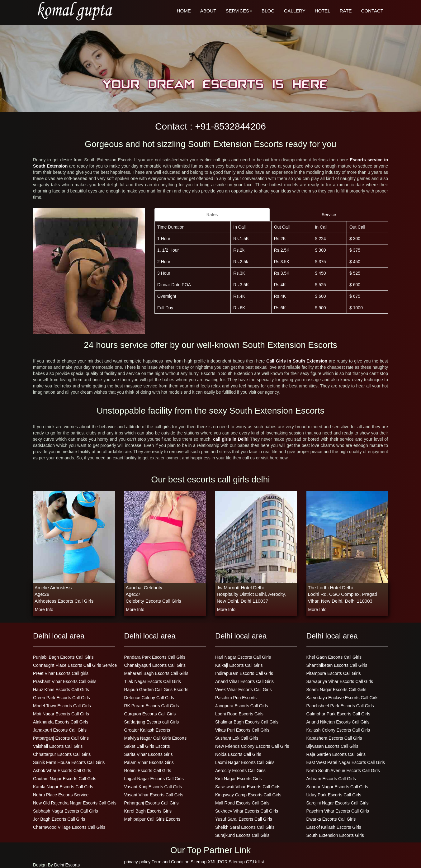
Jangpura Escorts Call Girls (242, 706)
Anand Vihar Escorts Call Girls (244, 681)
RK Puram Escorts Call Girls (152, 706)
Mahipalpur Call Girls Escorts (152, 819)
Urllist (259, 862)
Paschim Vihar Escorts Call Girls (338, 811)
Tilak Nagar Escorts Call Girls (153, 681)
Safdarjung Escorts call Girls (152, 722)
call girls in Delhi (232, 439)
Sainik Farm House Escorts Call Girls (69, 762)
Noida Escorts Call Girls (238, 754)
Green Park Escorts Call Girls (61, 698)
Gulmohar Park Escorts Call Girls (338, 714)
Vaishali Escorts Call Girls (58, 746)
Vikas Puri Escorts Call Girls (242, 730)
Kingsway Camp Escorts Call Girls (248, 795)
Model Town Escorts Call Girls (62, 706)
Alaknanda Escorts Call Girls (61, 722)
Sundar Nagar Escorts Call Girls (337, 787)
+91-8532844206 (230, 126)
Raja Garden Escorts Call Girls (336, 754)
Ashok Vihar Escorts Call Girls (62, 771)
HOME (184, 11)
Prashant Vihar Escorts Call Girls (65, 681)
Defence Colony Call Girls (149, 698)
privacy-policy (137, 862)
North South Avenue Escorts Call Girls (343, 771)
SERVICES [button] (239, 11)
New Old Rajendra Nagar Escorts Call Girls (75, 803)
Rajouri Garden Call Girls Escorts (156, 690)
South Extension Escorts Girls (335, 835)
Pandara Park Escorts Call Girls (155, 657)
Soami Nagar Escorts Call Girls (336, 690)
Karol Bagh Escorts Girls (148, 811)
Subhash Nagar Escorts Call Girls (66, 811)
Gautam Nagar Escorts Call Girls (65, 779)
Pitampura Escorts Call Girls (334, 673)
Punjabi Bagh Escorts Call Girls (63, 657)
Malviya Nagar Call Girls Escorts (156, 738)
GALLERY (295, 11)
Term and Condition (170, 862)
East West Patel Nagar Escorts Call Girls (346, 762)
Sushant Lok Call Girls (237, 738)
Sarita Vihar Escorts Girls (149, 754)
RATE (346, 11)
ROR (223, 862)
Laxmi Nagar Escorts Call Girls (245, 762)
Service (329, 215)
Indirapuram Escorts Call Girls (244, 673)
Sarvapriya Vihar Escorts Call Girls (340, 681)
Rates (212, 215)
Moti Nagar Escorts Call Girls (61, 714)
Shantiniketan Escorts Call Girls (337, 665)
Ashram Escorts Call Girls (331, 779)
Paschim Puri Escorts (236, 698)
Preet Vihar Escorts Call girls (61, 673)
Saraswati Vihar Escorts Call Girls (248, 787)
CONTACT (372, 11)
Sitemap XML (204, 862)
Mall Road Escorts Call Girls (242, 803)
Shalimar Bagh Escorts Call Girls (247, 722)
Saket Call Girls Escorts (147, 746)
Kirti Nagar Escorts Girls (238, 779)
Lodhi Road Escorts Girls (239, 714)
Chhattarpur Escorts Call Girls (62, 754)
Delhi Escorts (67, 865)
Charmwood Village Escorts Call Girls (69, 827)
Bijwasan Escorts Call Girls (332, 746)
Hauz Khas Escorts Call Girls (61, 690)
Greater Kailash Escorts (147, 730)
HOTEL (323, 11)
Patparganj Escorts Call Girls (61, 738)
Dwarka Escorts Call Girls (331, 819)
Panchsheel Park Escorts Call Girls (340, 706)
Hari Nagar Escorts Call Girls (243, 657)
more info (44, 609)
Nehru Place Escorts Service (61, 795)
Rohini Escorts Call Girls (148, 771)
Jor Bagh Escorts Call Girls (59, 819)
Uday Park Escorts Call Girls (334, 795)
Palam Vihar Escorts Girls (149, 762)
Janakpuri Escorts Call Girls (60, 730)
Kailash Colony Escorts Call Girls (338, 730)
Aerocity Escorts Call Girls (240, 771)
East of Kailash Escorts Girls (334, 827)
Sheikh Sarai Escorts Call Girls (245, 827)
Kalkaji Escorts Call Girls (239, 665)
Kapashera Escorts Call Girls (334, 738)
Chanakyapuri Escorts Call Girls (155, 665)
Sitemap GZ (240, 862)
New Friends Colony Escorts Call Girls (252, 746)
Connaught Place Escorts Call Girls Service (75, 665)
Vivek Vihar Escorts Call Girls (244, 690)
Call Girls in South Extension (298, 361)
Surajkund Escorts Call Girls (242, 835)
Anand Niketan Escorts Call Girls (338, 722)
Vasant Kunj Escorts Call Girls (153, 787)
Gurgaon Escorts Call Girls (150, 714)
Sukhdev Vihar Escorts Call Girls (247, 811)
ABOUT (208, 11)
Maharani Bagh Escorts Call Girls (156, 673)
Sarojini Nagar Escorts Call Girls (338, 803)
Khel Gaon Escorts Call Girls (334, 657)
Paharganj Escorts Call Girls (151, 803)
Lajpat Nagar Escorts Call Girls (154, 779)
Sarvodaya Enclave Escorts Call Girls (343, 698)
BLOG (268, 11)
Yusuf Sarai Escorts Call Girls (244, 819)
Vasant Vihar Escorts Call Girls (154, 795)
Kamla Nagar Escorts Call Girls (63, 787)
